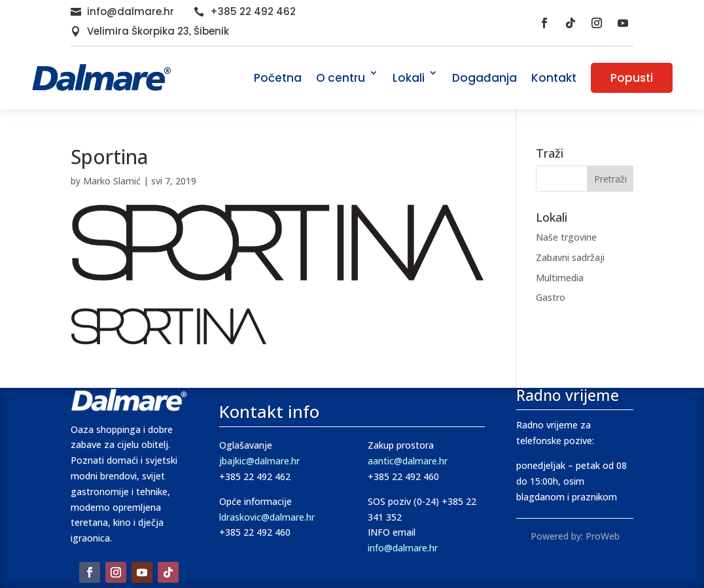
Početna (278, 78)
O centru (341, 78)
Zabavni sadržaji (570, 257)
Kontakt (554, 78)
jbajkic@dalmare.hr (259, 461)
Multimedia (560, 278)
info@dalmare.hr (131, 11)
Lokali (409, 78)
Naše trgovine (566, 237)
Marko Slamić (112, 181)
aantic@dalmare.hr (408, 461)
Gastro (551, 297)
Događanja (484, 78)
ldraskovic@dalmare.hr (267, 517)
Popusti (632, 78)
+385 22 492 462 (253, 11)
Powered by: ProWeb (575, 536)
